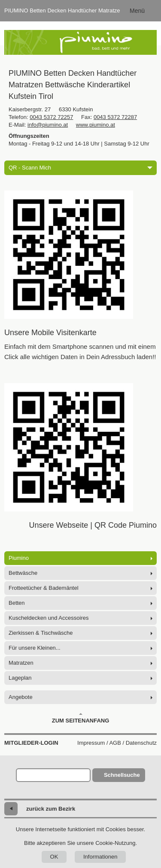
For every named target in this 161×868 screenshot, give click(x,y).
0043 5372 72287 (115, 117)
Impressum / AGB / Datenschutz (117, 743)
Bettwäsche (23, 573)
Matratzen (21, 663)
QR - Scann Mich (80, 168)
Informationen (100, 857)
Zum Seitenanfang (81, 718)
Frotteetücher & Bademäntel (44, 588)
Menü (137, 11)
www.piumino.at (96, 125)
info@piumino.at (48, 125)
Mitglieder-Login (31, 743)
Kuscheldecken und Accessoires (49, 618)
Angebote (21, 697)
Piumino (19, 558)
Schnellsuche (122, 775)
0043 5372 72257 (51, 117)
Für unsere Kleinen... (35, 648)
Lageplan (20, 678)
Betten (17, 603)
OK (54, 857)
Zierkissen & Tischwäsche (41, 633)
